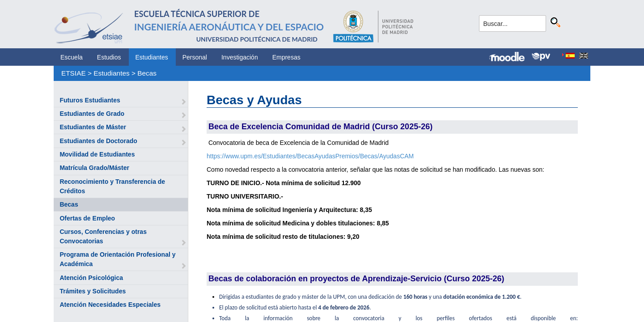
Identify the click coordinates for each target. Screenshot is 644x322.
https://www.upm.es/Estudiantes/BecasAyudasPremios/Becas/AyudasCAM (310, 156)
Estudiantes (152, 57)
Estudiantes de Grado (92, 114)
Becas (147, 73)
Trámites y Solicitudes (93, 291)
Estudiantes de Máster (93, 127)
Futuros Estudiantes (90, 100)
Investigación (240, 57)
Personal (195, 57)
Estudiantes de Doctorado (98, 141)
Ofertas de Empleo (87, 218)
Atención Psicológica (91, 278)
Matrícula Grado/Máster (94, 168)
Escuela (72, 57)
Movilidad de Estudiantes (97, 154)
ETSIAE (74, 73)
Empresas (286, 57)
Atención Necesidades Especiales (110, 305)
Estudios (109, 57)
